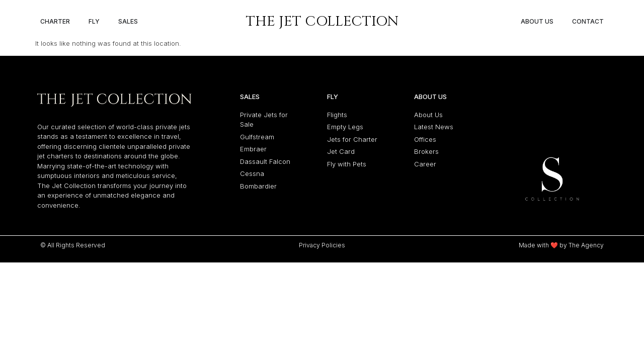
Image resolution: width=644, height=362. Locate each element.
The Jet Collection (322, 21)
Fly (333, 97)
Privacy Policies (322, 245)
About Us (430, 97)
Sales (250, 97)
